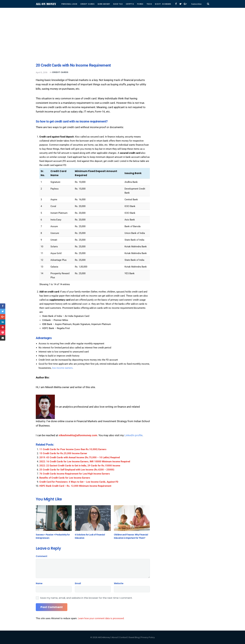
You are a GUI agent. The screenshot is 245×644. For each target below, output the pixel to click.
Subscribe (196, 4)
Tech (149, 4)
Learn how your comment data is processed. (101, 618)
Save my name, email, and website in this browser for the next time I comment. (86, 598)
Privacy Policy (148, 637)
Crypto (130, 4)
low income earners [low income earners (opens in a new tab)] (62, 368)
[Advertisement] (122, 22)
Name (39, 583)
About (115, 637)
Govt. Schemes (163, 4)
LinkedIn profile (133, 435)
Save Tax (118, 4)
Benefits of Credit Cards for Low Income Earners (65, 478)
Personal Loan (69, 4)
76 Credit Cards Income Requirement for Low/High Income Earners (75, 474)
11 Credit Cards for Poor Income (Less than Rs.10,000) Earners (73, 449)
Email (78, 583)
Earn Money (104, 4)
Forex (140, 4)
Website (119, 583)
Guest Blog (134, 637)
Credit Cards (87, 4)
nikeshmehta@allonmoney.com (78, 435)
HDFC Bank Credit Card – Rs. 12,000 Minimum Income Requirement (75, 486)
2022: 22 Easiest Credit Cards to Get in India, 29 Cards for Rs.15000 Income (80, 466)
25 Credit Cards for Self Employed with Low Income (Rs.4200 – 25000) (77, 470)
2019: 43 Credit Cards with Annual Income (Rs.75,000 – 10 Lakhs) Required (80, 457)
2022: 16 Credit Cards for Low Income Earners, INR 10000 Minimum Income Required (85, 462)
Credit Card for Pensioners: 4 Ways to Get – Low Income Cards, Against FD (79, 482)
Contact (123, 637)
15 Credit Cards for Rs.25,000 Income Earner (63, 453)
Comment (42, 556)
